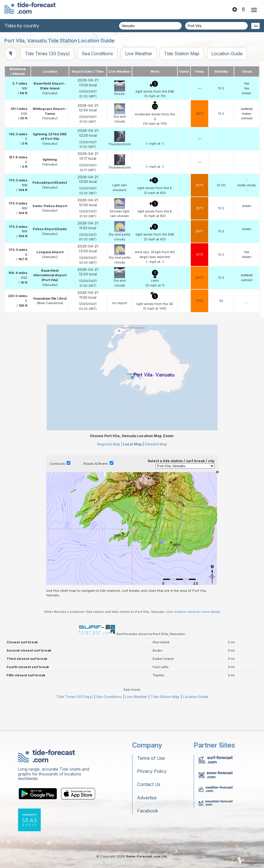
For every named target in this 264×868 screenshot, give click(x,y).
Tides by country (22, 26)
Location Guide (227, 54)
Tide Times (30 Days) (47, 54)
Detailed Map (156, 470)
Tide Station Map (182, 54)
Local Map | (133, 470)
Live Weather (139, 54)
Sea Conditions (97, 54)
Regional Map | (110, 470)
